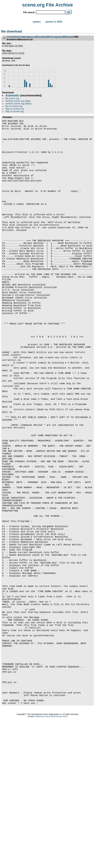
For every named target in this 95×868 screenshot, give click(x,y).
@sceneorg (56, 863)
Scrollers (42, 37)
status (65, 863)
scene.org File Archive (48, 5)
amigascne (30, 37)
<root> (10, 37)
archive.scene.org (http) (18, 101)
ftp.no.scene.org (14, 106)
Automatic (12, 95)
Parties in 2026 (54, 22)
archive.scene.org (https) (19, 104)
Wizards (69, 37)
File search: (29, 12)
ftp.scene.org (12, 98)
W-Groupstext (56, 37)
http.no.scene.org (15, 109)
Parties (37, 22)
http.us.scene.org (14, 111)
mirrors (19, 37)
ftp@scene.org (42, 863)
